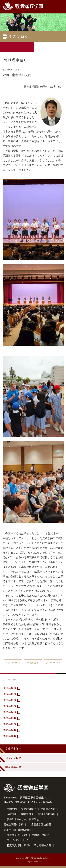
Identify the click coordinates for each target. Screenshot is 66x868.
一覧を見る (33, 663)
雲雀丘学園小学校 (13, 824)
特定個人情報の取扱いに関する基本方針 (29, 845)
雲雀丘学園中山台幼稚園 (17, 830)
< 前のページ (13, 663)
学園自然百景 (13, 767)
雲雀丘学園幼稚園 (41, 824)
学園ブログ (27, 814)
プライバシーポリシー (19, 840)
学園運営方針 (48, 809)
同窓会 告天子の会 (17, 835)
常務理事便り (13, 749)
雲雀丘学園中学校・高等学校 (23, 819)
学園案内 (12, 809)
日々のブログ (13, 758)
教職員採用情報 (47, 814)
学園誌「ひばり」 (42, 835)
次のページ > (53, 663)
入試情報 (12, 814)
